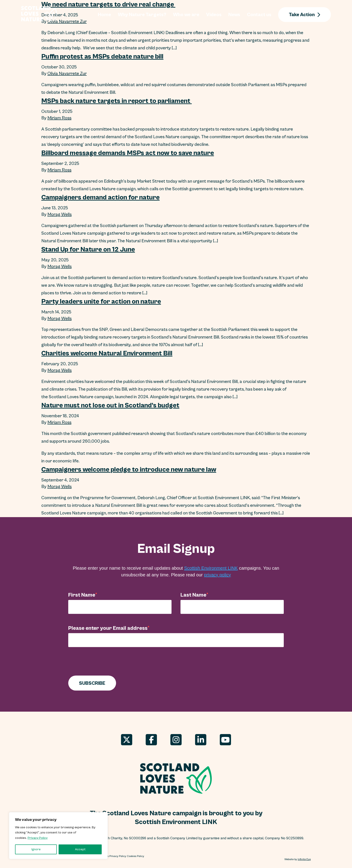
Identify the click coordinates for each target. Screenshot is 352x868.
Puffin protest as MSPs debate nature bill (102, 56)
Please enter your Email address (108, 632)
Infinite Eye (304, 860)
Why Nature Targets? (142, 14)
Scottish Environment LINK (211, 572)
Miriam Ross (59, 118)
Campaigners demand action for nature (100, 197)
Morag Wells (59, 215)
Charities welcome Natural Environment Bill (107, 353)
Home (104, 14)
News (234, 14)
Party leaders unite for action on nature (101, 301)
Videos (214, 14)
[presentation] (102, 667)
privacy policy (218, 579)
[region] (58, 836)
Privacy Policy (38, 838)
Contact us (259, 14)
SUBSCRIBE (92, 687)
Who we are (186, 14)
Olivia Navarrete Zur (67, 74)
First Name (82, 599)
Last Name (193, 599)
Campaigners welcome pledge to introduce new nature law (129, 470)
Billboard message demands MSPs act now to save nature (128, 153)
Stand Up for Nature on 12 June (88, 249)
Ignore (36, 849)
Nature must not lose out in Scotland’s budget (110, 405)
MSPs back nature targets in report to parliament (117, 101)
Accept (80, 849)
